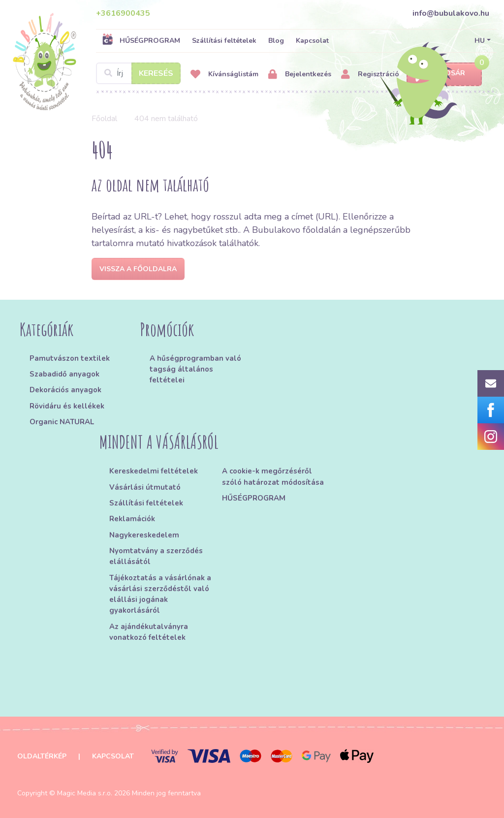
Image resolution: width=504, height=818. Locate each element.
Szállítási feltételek (224, 41)
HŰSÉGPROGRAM (141, 40)
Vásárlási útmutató (145, 487)
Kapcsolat (312, 41)
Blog (276, 41)
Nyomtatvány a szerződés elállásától (156, 556)
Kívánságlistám (224, 75)
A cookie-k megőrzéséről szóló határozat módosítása (273, 476)
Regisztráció (370, 75)
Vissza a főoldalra (138, 269)
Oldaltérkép (42, 756)
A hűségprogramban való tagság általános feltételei (195, 369)
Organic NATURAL (62, 422)
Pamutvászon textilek (70, 358)
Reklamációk (132, 519)
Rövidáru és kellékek (67, 406)
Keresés (156, 73)
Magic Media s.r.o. (85, 793)
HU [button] (480, 41)
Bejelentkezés (300, 75)
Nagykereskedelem (144, 535)
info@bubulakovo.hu (451, 13)
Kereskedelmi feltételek (154, 471)
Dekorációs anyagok (65, 390)
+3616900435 (123, 13)
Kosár (444, 74)
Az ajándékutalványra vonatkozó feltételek (149, 632)
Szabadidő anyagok (64, 374)
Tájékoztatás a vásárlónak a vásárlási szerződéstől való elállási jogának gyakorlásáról (160, 594)
